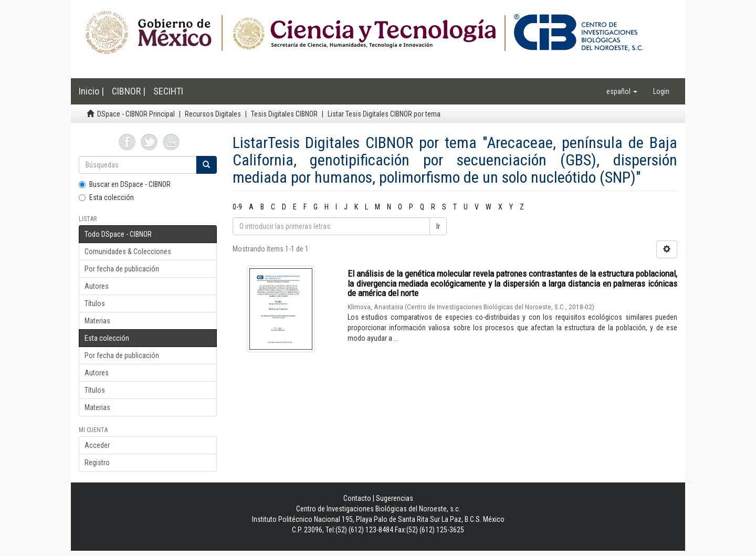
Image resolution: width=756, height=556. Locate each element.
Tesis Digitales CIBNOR (284, 114)
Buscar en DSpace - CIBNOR (125, 184)
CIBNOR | (129, 91)
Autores (97, 286)
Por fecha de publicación (122, 269)
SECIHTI (168, 91)
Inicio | (91, 91)
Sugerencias (395, 498)
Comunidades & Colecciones (128, 251)
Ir (438, 226)
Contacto (357, 498)
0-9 (237, 207)
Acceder (97, 445)
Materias (97, 321)
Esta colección (106, 197)
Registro (97, 463)
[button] (622, 91)
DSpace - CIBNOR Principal (136, 114)
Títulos (95, 303)
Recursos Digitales (213, 114)
